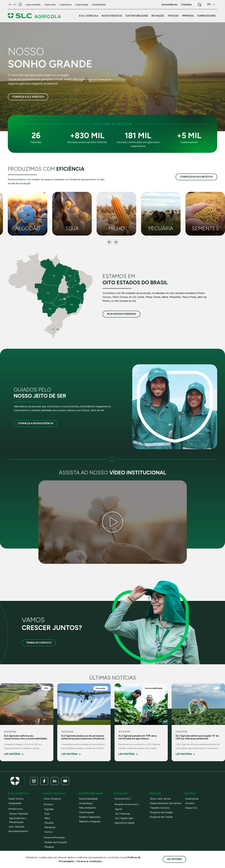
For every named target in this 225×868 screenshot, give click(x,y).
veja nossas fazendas (121, 314)
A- (16, 4)
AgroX (119, 809)
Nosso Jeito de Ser (160, 799)
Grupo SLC (191, 808)
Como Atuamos (52, 799)
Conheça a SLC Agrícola (28, 97)
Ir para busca (67, 5)
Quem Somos (16, 799)
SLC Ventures (123, 814)
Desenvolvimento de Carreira (166, 803)
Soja (47, 814)
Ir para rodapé (83, 5)
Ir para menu (51, 5)
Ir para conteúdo (34, 5)
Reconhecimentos (18, 831)
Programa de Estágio (161, 812)
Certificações (87, 812)
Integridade (15, 803)
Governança (86, 803)
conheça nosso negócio (196, 177)
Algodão (49, 809)
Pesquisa (49, 847)
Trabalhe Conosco (39, 643)
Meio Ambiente (87, 808)
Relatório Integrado (90, 822)
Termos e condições (89, 861)
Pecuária (49, 823)
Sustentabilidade (88, 799)
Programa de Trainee (161, 817)
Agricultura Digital (124, 823)
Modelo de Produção (56, 842)
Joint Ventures (16, 827)
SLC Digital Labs (124, 818)
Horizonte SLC (123, 799)
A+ (10, 4)
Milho (47, 818)
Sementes (50, 827)
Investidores (192, 799)
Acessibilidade (100, 5)
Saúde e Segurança (90, 817)
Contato (190, 803)
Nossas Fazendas (19, 814)
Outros (48, 832)
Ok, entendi (174, 859)
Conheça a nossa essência (36, 423)
